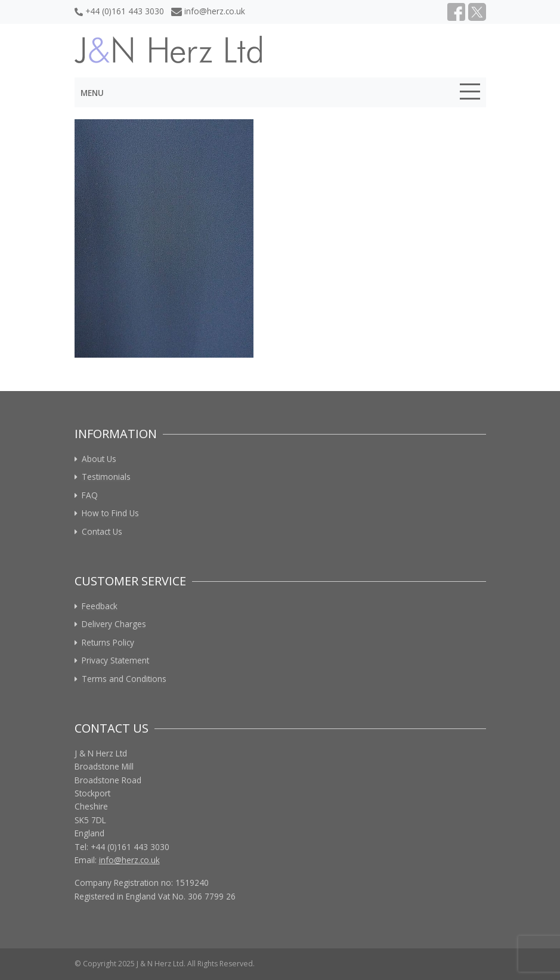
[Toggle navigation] (470, 94)
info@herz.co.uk (208, 11)
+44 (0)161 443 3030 (119, 11)
